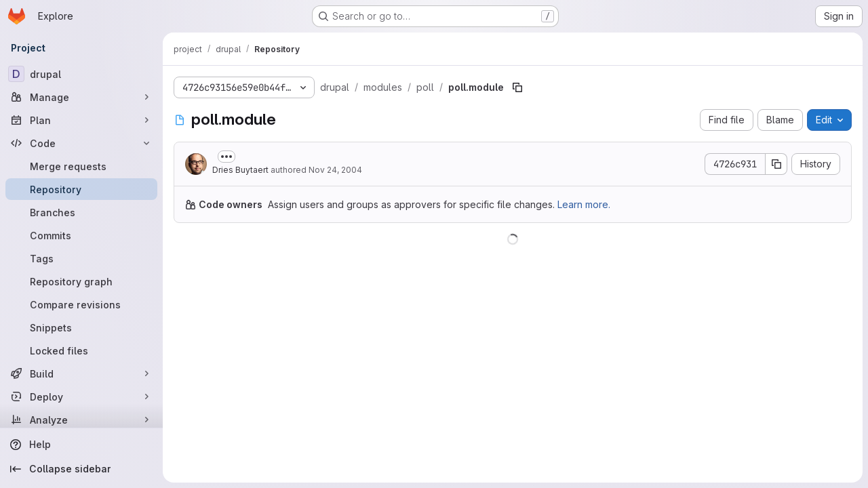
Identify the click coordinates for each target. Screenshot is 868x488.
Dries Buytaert (240, 170)
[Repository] (81, 189)
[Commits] (81, 235)
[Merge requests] (81, 166)
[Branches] (81, 212)
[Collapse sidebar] (81, 469)
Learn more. (584, 204)
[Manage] (81, 97)
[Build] (81, 373)
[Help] (81, 445)
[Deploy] (81, 396)
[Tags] (81, 258)
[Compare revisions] (81, 304)
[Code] (81, 143)
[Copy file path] (517, 87)
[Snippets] (81, 327)
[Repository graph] (81, 281)
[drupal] (81, 74)
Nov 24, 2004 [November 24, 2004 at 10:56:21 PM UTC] (335, 170)
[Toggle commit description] (226, 157)
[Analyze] (81, 420)
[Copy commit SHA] (776, 164)
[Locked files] (81, 350)
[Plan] (81, 120)
